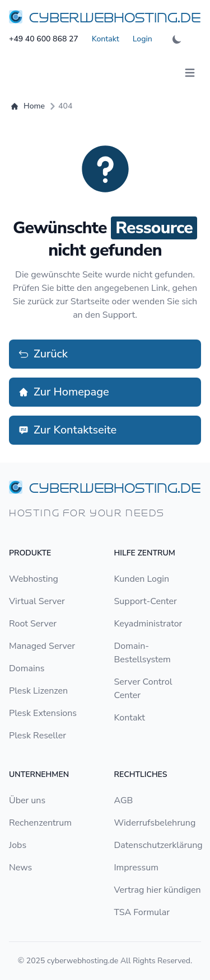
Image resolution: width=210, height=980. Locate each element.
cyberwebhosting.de (83, 961)
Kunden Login (142, 579)
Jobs (18, 845)
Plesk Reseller (38, 736)
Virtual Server (37, 601)
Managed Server (42, 646)
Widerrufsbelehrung (155, 823)
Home (28, 106)
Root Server (33, 624)
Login (143, 39)
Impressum (136, 868)
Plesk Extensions (43, 713)
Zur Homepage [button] (64, 392)
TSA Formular (142, 912)
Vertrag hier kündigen (158, 890)
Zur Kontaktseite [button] (67, 430)
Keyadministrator (148, 624)
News (20, 868)
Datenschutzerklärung (158, 845)
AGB (124, 800)
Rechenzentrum (40, 823)
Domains (27, 668)
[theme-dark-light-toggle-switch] (177, 39)
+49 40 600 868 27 (44, 39)
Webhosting (34, 579)
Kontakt (106, 39)
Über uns (27, 800)
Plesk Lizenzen (38, 691)
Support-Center (146, 601)
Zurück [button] (43, 354)
